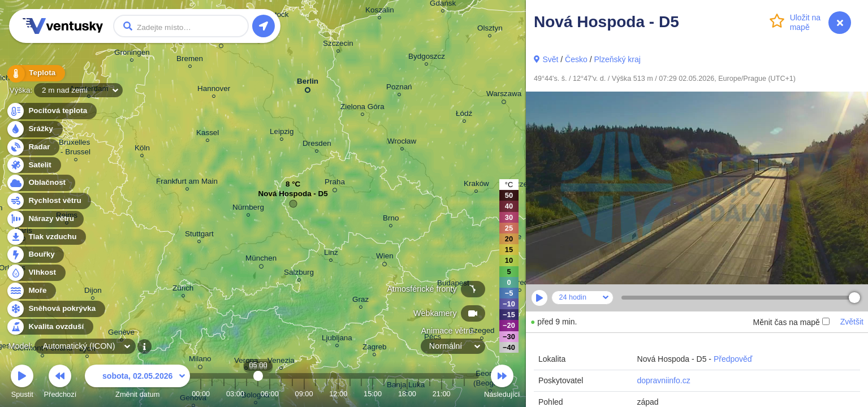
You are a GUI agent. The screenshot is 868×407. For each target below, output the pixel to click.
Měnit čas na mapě (791, 322)
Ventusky (61, 26)
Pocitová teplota (51, 111)
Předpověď (733, 359)
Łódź (464, 115)
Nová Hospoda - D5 (293, 196)
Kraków (476, 185)
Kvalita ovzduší (49, 327)
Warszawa (504, 96)
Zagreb (375, 348)
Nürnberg (248, 209)
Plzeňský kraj (617, 59)
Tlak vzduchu (46, 237)
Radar (33, 147)
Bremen (190, 60)
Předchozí (61, 383)
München (261, 260)
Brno (391, 220)
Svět (550, 59)
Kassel (208, 134)
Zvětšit (852, 322)
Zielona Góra (362, 108)
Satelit (33, 165)
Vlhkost (36, 273)
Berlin (308, 83)
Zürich (183, 290)
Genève (121, 334)
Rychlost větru (48, 201)
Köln (142, 150)
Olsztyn (490, 30)
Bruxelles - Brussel (75, 149)
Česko (576, 59)
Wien (385, 258)
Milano (200, 361)
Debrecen (520, 284)
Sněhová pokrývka (55, 309)
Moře (31, 291)
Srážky (34, 129)
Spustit (22, 383)
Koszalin (380, 12)
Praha (335, 184)
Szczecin (338, 45)
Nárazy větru (45, 219)
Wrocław (402, 143)
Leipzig (282, 133)
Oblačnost (40, 183)
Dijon (93, 292)
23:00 (464, 394)
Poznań (399, 88)
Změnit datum (137, 383)
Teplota (35, 73)
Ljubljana (337, 339)
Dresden (317, 145)
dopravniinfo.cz (664, 380)
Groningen (132, 54)
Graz (360, 301)
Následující (502, 383)
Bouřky (35, 255)
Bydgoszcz (427, 58)
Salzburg (299, 274)
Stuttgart (199, 235)
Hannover (214, 90)
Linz (331, 254)
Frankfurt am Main (187, 183)
